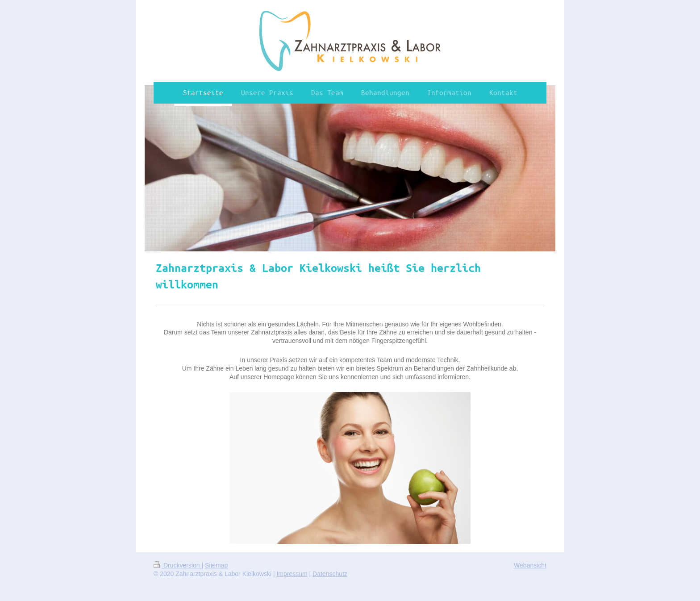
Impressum (292, 574)
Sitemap (216, 565)
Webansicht (530, 565)
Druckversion (177, 565)
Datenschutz (330, 574)
